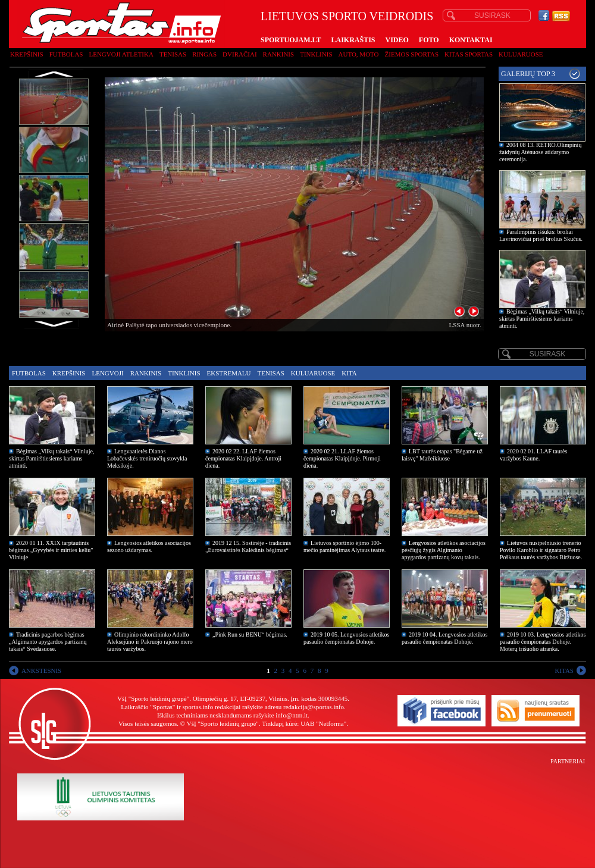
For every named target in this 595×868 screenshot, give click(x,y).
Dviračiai (239, 54)
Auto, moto (359, 54)
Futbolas (66, 54)
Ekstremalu (229, 373)
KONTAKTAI (471, 40)
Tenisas (173, 54)
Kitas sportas (469, 54)
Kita (349, 373)
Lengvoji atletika (121, 54)
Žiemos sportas (412, 54)
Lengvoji (107, 373)
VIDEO (397, 40)
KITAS (564, 670)
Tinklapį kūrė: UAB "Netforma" (304, 723)
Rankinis (279, 54)
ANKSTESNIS (41, 670)
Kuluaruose (521, 54)
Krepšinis (27, 54)
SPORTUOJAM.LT (291, 40)
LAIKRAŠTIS (353, 40)
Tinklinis (316, 54)
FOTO (429, 40)
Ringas (204, 54)
